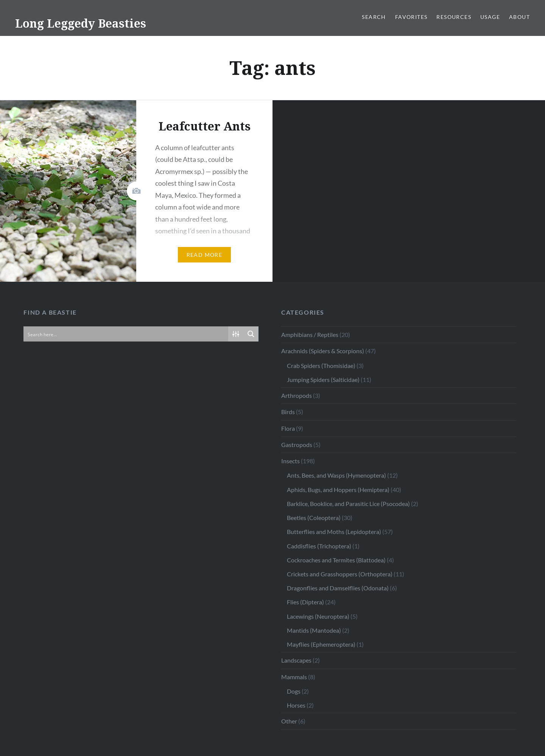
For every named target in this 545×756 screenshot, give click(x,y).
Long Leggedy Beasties (81, 23)
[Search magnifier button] (251, 334)
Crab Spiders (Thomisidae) (321, 366)
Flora (288, 428)
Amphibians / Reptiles (310, 335)
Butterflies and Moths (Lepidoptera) (334, 532)
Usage (490, 17)
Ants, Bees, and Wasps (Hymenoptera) (336, 475)
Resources (454, 17)
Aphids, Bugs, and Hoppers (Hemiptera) (338, 490)
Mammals (294, 677)
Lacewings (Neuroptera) (318, 616)
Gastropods (297, 445)
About (519, 17)
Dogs (294, 691)
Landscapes (296, 660)
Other (289, 721)
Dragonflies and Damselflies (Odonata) (338, 588)
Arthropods (297, 395)
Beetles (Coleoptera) (314, 518)
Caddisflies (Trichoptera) (319, 546)
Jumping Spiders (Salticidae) (323, 380)
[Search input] (126, 334)
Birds (288, 412)
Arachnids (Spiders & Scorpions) (323, 351)
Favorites (411, 17)
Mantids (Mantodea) (314, 630)
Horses (296, 705)
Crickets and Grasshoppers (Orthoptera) (340, 574)
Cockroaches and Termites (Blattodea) (336, 560)
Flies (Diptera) (305, 602)
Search (374, 17)
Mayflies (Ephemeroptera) (321, 644)
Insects (290, 461)
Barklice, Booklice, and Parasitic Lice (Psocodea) (348, 504)
